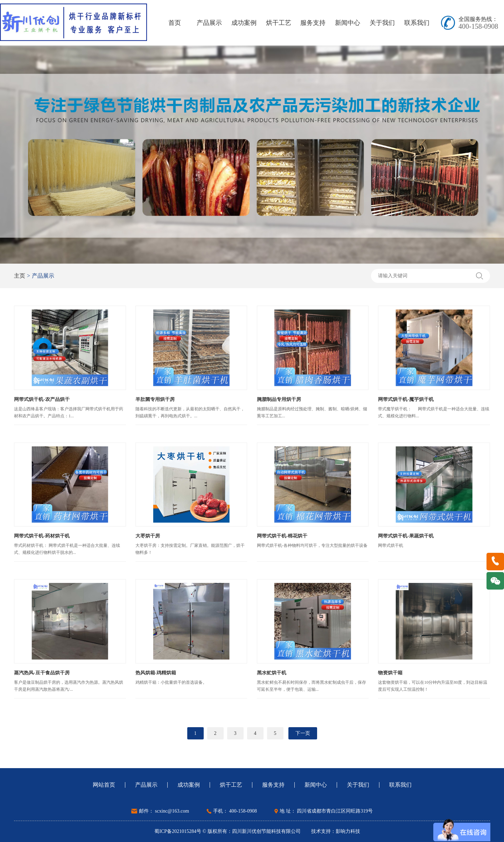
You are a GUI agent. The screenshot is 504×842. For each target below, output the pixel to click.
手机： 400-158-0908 (235, 811)
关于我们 (382, 23)
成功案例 (244, 23)
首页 (175, 23)
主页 (20, 276)
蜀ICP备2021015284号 (178, 831)
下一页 (303, 733)
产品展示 (209, 23)
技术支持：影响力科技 (336, 831)
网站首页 (104, 785)
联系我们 (417, 23)
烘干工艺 (279, 23)
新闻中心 (348, 23)
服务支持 (313, 23)
